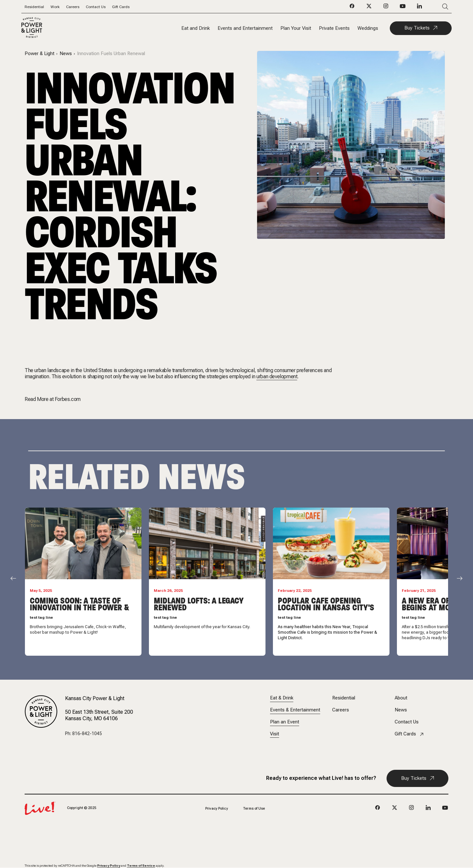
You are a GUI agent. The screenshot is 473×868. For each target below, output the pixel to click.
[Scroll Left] (13, 579)
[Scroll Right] (460, 579)
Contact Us (96, 7)
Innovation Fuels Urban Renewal (111, 54)
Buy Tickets (417, 28)
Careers (73, 7)
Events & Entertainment (295, 710)
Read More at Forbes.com (53, 399)
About (401, 698)
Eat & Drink (282, 698)
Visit (275, 734)
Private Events (334, 28)
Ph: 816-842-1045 (84, 733)
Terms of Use (254, 809)
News (66, 54)
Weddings (368, 28)
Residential (34, 7)
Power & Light (39, 54)
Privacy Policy (217, 809)
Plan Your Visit (296, 28)
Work (55, 7)
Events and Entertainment (245, 28)
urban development (277, 376)
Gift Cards (121, 7)
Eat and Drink (196, 28)
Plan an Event (285, 722)
